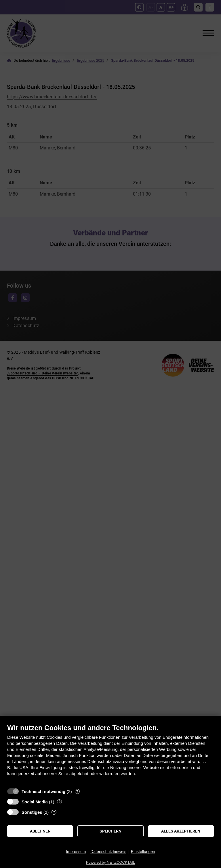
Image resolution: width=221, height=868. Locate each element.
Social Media (35, 802)
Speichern (110, 831)
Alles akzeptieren (181, 831)
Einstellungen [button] (143, 852)
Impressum (76, 852)
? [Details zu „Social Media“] (60, 802)
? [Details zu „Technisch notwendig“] (77, 791)
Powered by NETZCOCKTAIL (110, 862)
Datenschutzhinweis (108, 852)
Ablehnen (40, 831)
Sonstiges (32, 812)
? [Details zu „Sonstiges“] (54, 812)
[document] (110, 754)
